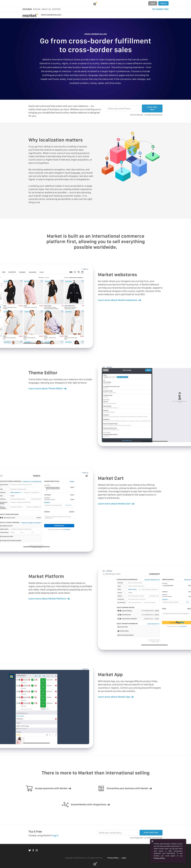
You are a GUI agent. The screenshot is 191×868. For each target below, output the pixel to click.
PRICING (37, 9)
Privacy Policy (113, 858)
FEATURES (27, 9)
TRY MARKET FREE (160, 9)
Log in (153, 3)
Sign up (163, 3)
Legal (124, 858)
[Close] (152, 841)
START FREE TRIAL (152, 108)
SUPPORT (56, 9)
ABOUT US (46, 9)
